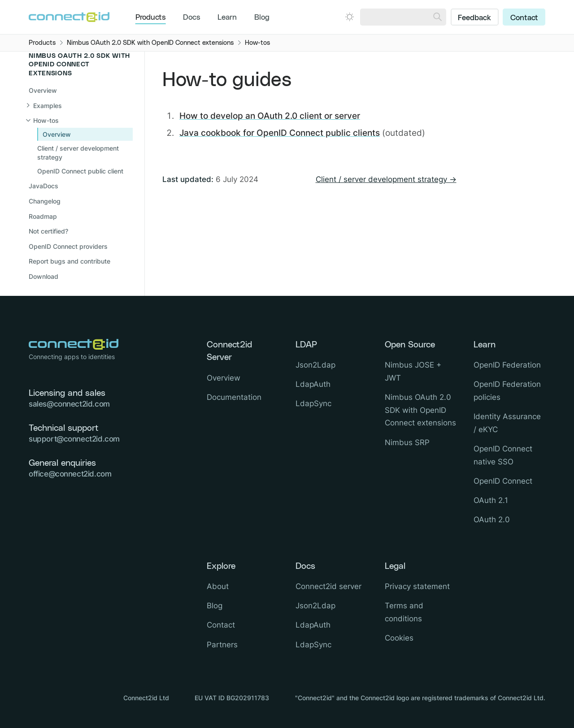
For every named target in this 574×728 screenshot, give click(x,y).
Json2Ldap (315, 365)
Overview (43, 90)
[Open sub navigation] (80, 106)
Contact (524, 18)
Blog (262, 17)
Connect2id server (328, 586)
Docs (192, 17)
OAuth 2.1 (491, 500)
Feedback (474, 18)
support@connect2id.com (74, 439)
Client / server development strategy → (386, 179)
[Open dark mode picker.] (350, 17)
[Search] (437, 17)
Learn (227, 17)
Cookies (399, 638)
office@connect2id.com (70, 474)
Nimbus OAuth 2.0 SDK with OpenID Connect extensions (420, 410)
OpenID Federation (507, 365)
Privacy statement (417, 586)
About (218, 586)
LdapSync (313, 403)
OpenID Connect (503, 481)
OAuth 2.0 (492, 520)
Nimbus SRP (407, 442)
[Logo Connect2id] (69, 17)
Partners (222, 645)
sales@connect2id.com (69, 404)
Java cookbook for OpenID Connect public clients (280, 133)
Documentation (234, 397)
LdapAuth (313, 384)
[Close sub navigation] (80, 120)
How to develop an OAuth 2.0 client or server (270, 116)
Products (151, 17)
